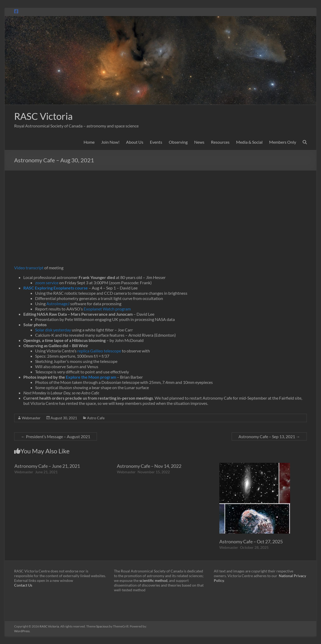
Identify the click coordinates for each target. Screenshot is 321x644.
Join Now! (110, 142)
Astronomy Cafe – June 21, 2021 (47, 466)
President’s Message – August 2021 (56, 436)
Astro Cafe (96, 418)
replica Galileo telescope (99, 351)
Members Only (283, 142)
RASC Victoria (43, 116)
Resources (220, 142)
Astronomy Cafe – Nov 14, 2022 (149, 466)
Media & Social (249, 142)
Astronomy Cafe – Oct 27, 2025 (251, 541)
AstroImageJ (58, 304)
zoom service (47, 283)
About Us (135, 142)
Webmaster (31, 418)
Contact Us (23, 585)
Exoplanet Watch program (107, 309)
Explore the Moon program (91, 377)
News (199, 142)
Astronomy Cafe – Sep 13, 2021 (269, 436)
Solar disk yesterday (53, 330)
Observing (178, 142)
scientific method (153, 580)
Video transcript (29, 268)
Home (89, 142)
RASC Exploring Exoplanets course (56, 288)
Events (156, 142)
